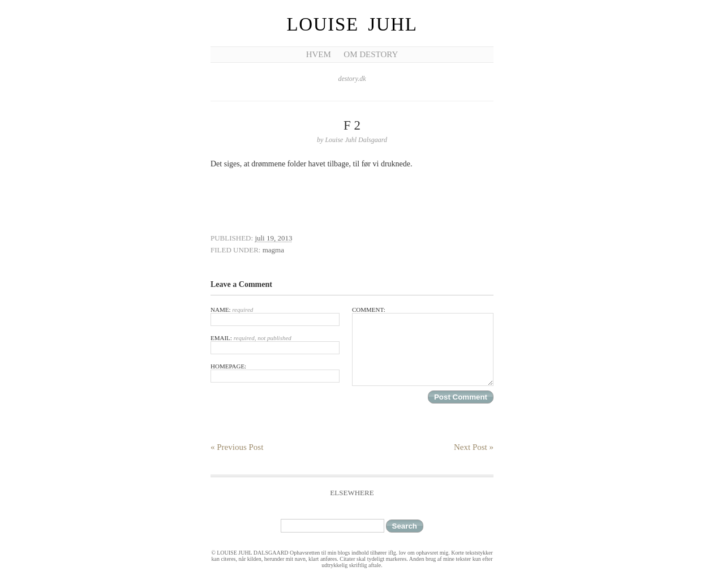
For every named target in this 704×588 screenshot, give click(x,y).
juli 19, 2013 (273, 238)
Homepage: (275, 373)
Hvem (319, 54)
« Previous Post (237, 447)
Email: (275, 344)
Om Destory (371, 54)
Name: (275, 316)
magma (273, 250)
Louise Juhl (352, 24)
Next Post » (474, 447)
